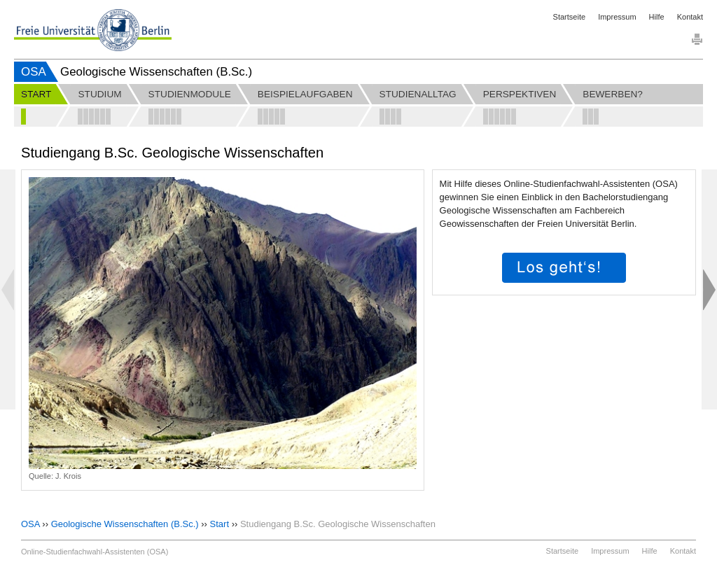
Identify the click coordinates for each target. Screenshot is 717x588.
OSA (34, 72)
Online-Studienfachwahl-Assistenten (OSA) (95, 552)
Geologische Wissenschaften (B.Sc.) (125, 524)
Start (220, 524)
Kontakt (690, 17)
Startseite (569, 17)
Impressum (617, 17)
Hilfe (657, 17)
